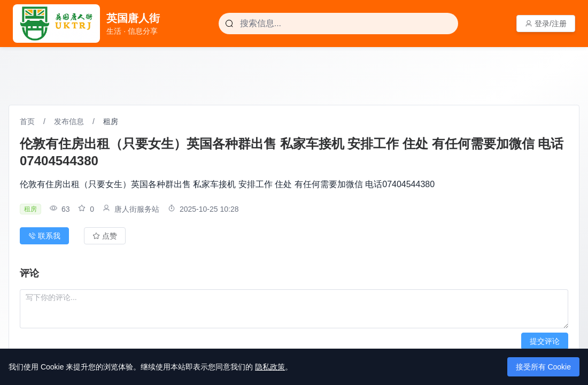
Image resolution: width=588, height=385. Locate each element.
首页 (27, 121)
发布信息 (69, 121)
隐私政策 (270, 367)
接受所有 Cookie (543, 367)
